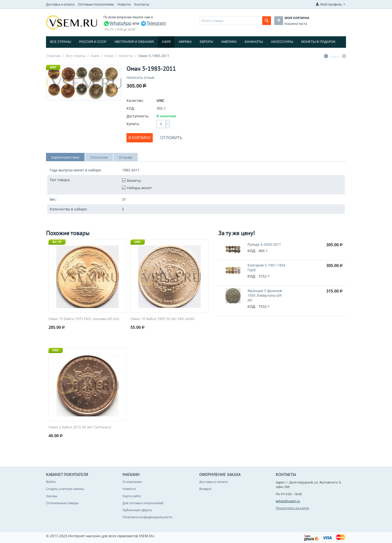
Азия (166, 42)
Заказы (52, 496)
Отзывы (126, 157)
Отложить (171, 138)
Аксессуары (282, 42)
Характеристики (65, 157)
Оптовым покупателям (96, 4)
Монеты (126, 56)
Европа (206, 42)
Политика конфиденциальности (147, 517)
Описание (99, 157)
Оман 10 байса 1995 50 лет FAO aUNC (163, 319)
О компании (132, 482)
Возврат (205, 489)
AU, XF (57, 242)
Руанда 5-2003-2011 (264, 244)
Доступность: (138, 116)
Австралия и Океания (134, 42)
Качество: (135, 100)
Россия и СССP (93, 42)
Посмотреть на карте (292, 508)
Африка (185, 42)
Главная (53, 56)
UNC (53, 67)
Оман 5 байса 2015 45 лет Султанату (80, 427)
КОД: (131, 108)
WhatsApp (117, 23)
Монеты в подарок (318, 42)
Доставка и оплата (60, 4)
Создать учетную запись (65, 489)
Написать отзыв (140, 77)
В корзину (140, 138)
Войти (51, 482)
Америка (229, 42)
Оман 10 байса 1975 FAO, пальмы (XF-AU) (84, 319)
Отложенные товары (62, 503)
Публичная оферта (137, 510)
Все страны (60, 42)
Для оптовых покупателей (143, 503)
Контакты (142, 4)
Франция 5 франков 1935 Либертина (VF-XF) (265, 295)
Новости (124, 4)
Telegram (153, 23)
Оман (109, 56)
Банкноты (254, 42)
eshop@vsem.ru (288, 501)
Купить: (133, 124)
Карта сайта (132, 496)
